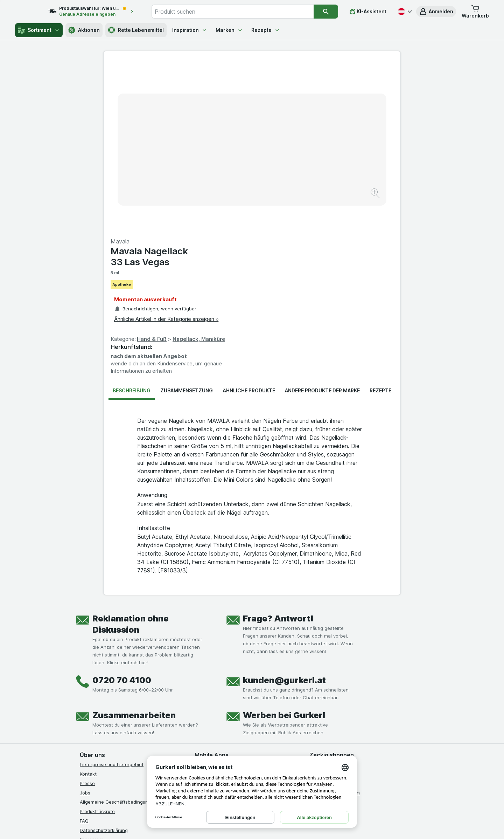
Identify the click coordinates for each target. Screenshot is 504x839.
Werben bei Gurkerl (284, 547)
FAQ (84, 652)
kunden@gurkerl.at (284, 512)
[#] (333, 722)
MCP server (322, 633)
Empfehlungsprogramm (335, 624)
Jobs (85, 624)
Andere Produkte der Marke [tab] (322, 222)
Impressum (92, 671)
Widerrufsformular (99, 690)
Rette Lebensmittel (136, 30)
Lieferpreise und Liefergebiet (112, 596)
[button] (436, 12)
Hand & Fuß (300, 170)
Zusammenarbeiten (134, 547)
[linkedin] (134, 716)
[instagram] (101, 716)
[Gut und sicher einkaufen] (277, 734)
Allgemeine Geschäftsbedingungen (118, 633)
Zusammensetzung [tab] (187, 222)
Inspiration (190, 30)
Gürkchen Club (326, 596)
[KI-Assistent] (368, 12)
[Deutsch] (404, 12)
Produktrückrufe (97, 643)
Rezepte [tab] (380, 222)
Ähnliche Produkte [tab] (249, 222)
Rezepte (266, 30)
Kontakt (88, 605)
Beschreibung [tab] (132, 222)
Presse (87, 615)
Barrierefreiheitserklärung (108, 680)
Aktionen (84, 30)
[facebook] (84, 716)
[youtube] (118, 716)
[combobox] (240, 12)
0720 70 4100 (122, 512)
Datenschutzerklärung (104, 661)
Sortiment (39, 30)
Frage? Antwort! (278, 450)
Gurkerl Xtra (323, 615)
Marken (229, 30)
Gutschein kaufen (329, 605)
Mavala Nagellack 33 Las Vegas (298, 88)
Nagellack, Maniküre (347, 170)
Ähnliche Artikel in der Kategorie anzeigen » (315, 150)
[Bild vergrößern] (227, 172)
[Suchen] (326, 12)
